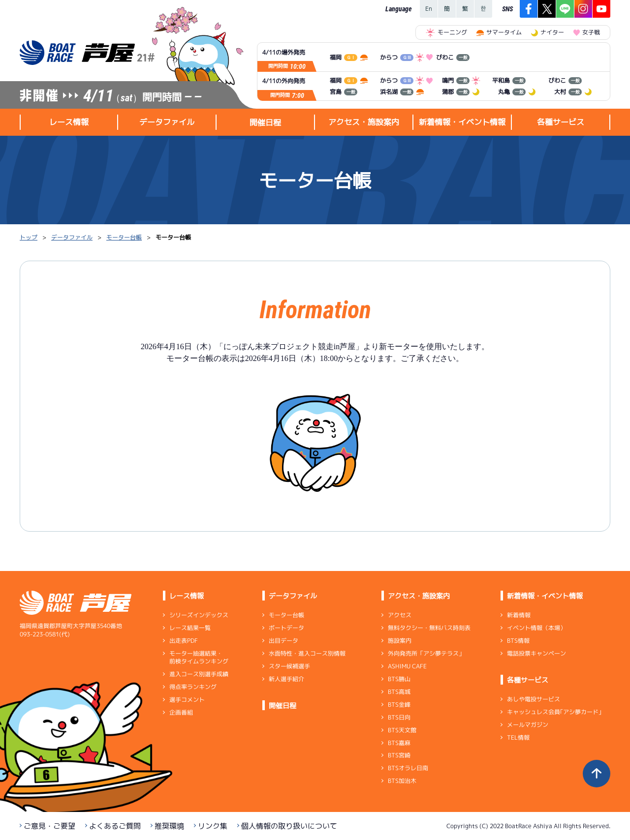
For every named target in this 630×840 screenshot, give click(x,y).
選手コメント (187, 700)
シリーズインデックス (199, 615)
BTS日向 (399, 717)
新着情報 (519, 615)
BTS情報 (518, 641)
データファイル (72, 237)
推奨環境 (169, 826)
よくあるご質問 (115, 826)
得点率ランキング (193, 687)
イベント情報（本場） (536, 628)
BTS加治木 (402, 781)
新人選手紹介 (286, 679)
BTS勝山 (399, 679)
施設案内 (400, 641)
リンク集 (213, 826)
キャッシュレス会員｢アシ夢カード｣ (554, 712)
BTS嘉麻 (399, 742)
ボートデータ (286, 628)
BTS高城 (399, 692)
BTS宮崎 (399, 755)
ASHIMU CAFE (407, 666)
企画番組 (181, 712)
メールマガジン (528, 725)
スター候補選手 (289, 666)
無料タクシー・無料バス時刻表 (429, 628)
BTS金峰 (399, 705)
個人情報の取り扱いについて (289, 826)
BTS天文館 (402, 730)
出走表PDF (184, 641)
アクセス (400, 615)
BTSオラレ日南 (408, 768)
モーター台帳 (124, 237)
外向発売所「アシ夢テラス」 (426, 653)
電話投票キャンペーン (536, 653)
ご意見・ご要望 (49, 826)
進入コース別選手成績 (199, 674)
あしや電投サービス (534, 699)
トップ (29, 237)
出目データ (283, 641)
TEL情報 (518, 737)
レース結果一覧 (190, 628)
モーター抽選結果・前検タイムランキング (199, 657)
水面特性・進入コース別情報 (307, 653)
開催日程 (265, 122)
